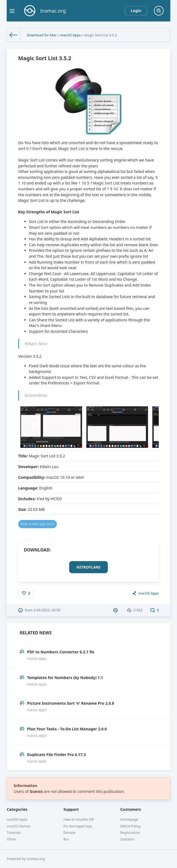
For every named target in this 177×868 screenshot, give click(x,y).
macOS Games (19, 826)
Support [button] (71, 809)
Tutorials (14, 832)
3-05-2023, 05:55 (47, 610)
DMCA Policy (130, 826)
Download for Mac (42, 35)
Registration (130, 832)
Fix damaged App (78, 826)
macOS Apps (70, 35)
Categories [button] (17, 809)
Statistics (127, 839)
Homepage (129, 819)
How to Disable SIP (79, 819)
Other (11, 839)
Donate (70, 832)
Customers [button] (130, 809)
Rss (66, 839)
